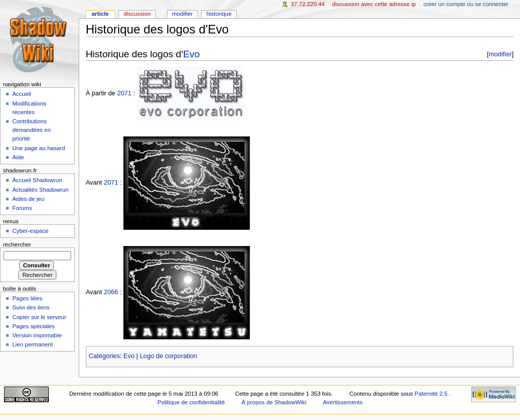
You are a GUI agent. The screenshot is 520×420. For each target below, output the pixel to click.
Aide (18, 157)
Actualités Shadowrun (40, 190)
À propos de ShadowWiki (274, 402)
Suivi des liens (31, 307)
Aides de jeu (28, 199)
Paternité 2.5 (432, 394)
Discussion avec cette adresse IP (374, 4)
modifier (500, 54)
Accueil (22, 94)
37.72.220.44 (308, 4)
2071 (124, 93)
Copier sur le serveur (39, 317)
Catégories (104, 356)
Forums (22, 208)
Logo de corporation (168, 356)
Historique (219, 14)
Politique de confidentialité (191, 402)
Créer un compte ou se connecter (466, 4)
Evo (192, 54)
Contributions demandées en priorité (31, 130)
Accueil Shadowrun (37, 180)
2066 (111, 293)
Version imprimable (37, 335)
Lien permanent (32, 344)
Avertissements (343, 402)
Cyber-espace (30, 231)
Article (100, 14)
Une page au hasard (39, 148)
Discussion (137, 14)
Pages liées (27, 298)
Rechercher (17, 244)
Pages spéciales (33, 326)
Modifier (183, 14)
